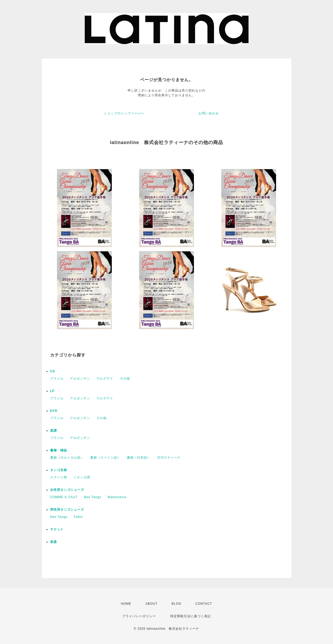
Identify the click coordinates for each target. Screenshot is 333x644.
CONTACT (204, 604)
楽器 (54, 542)
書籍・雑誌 (59, 450)
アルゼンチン (80, 379)
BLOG (176, 604)
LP (52, 391)
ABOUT (151, 604)
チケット (57, 529)
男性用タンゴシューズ (67, 510)
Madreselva (117, 497)
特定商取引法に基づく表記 (191, 616)
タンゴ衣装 (59, 470)
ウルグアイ (105, 379)
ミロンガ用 (82, 477)
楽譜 (54, 431)
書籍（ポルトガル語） (67, 458)
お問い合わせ (209, 113)
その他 (125, 379)
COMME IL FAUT (64, 497)
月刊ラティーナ (169, 458)
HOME (126, 604)
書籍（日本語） (139, 458)
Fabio (78, 517)
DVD (54, 411)
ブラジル (57, 379)
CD (53, 371)
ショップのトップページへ (124, 113)
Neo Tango (93, 497)
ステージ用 (59, 477)
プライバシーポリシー (139, 616)
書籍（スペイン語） (105, 458)
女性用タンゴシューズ (67, 490)
